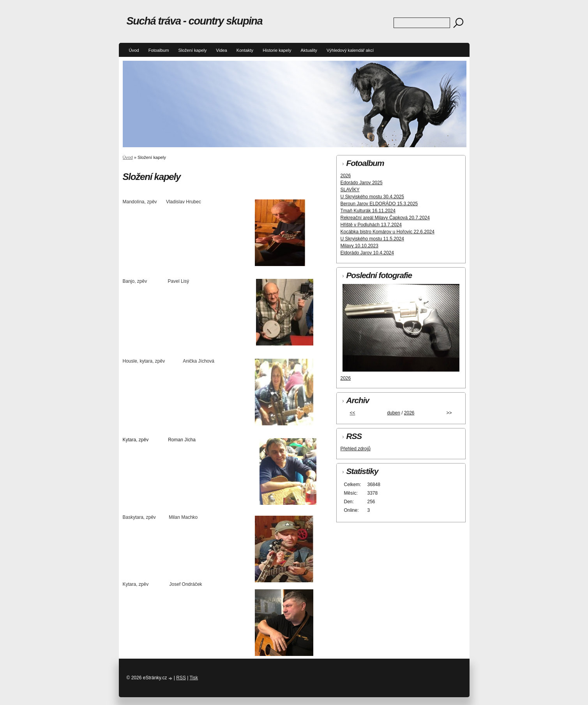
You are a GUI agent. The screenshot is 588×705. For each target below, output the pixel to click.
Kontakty (245, 50)
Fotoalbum (159, 50)
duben (393, 413)
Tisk (194, 678)
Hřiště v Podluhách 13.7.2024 (371, 225)
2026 (346, 176)
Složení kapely (192, 50)
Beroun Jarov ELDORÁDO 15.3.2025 (379, 204)
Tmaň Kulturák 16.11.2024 (368, 211)
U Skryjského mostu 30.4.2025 (372, 197)
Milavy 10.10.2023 (359, 246)
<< (352, 413)
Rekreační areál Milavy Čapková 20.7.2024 (385, 218)
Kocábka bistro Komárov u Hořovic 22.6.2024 (388, 232)
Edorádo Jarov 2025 (362, 183)
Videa (221, 50)
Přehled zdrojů (356, 449)
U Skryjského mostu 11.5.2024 (372, 239)
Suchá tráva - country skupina (195, 21)
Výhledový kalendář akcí (350, 50)
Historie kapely (277, 50)
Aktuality (309, 50)
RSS (181, 678)
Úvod (134, 50)
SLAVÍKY (350, 190)
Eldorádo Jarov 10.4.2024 (367, 253)
